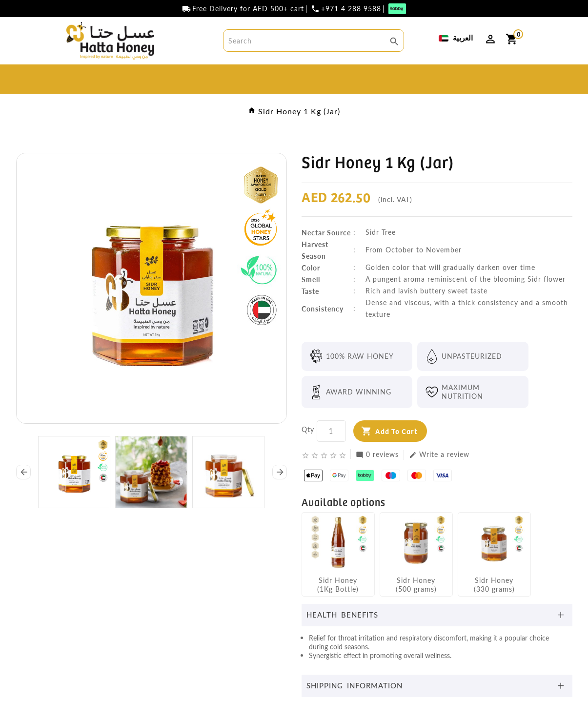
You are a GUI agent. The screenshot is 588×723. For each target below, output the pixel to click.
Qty (308, 429)
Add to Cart (396, 431)
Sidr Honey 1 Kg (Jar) (299, 111)
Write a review (439, 454)
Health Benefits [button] (342, 615)
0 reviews (377, 454)
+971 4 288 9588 (351, 9)
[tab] (437, 615)
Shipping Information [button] (355, 685)
